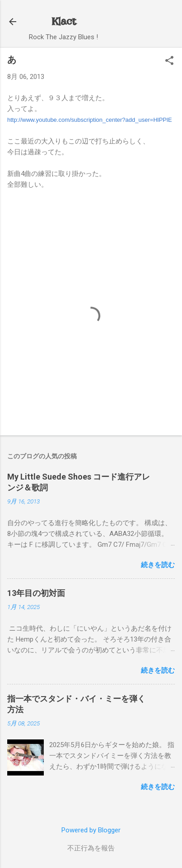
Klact (64, 21)
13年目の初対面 (36, 593)
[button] (169, 61)
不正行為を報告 (91, 848)
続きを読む (158, 565)
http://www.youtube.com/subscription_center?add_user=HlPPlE (90, 120)
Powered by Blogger (91, 830)
